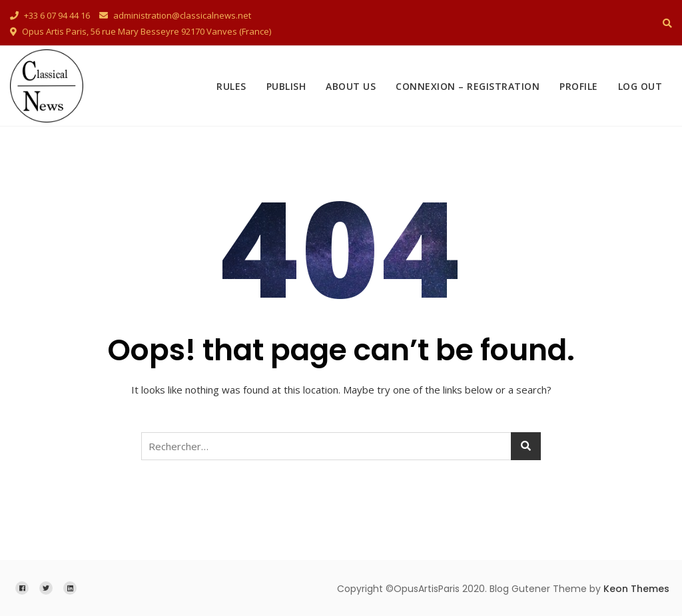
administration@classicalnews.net (175, 15)
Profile (579, 86)
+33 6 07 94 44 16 (50, 15)
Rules (231, 86)
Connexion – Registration (468, 86)
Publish (286, 86)
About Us (351, 86)
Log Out (640, 86)
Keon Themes (636, 589)
